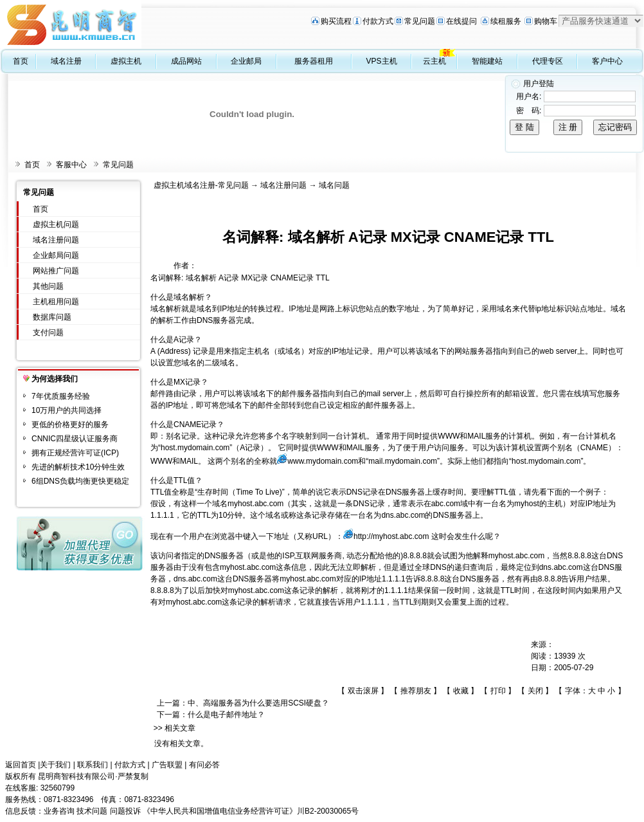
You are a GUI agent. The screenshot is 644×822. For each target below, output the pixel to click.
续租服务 (506, 21)
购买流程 (336, 21)
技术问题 (92, 811)
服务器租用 (314, 61)
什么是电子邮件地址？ (226, 715)
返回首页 (21, 765)
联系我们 (93, 765)
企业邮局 (246, 61)
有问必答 (204, 765)
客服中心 (71, 165)
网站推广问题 (56, 271)
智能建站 (487, 61)
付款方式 (378, 21)
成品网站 (186, 61)
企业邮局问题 (56, 255)
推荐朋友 (416, 691)
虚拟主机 (126, 61)
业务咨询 (59, 811)
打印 (498, 691)
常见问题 (420, 21)
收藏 (461, 691)
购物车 (546, 21)
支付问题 (48, 333)
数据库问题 (52, 317)
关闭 (535, 691)
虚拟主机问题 (56, 224)
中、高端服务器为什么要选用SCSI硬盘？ (258, 703)
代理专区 (548, 61)
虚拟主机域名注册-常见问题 (201, 185)
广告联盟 (167, 765)
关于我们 (55, 765)
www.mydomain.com (323, 461)
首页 (21, 61)
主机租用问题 (56, 302)
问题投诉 (125, 811)
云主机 (434, 61)
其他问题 (48, 286)
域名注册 (66, 61)
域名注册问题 (56, 240)
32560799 (58, 788)
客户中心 (607, 61)
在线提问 (461, 21)
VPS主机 (382, 61)
